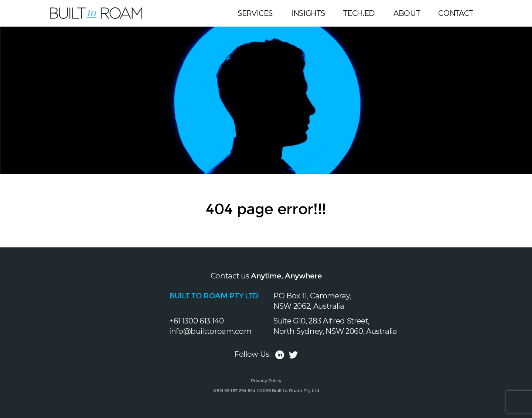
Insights (308, 13)
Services (255, 13)
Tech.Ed (359, 13)
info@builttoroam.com (210, 331)
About (407, 13)
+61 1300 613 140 (197, 321)
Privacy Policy (266, 381)
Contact (456, 13)
